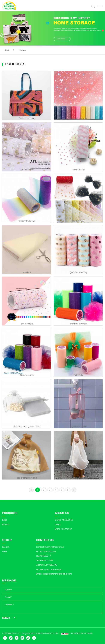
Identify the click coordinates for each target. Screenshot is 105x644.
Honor (58, 524)
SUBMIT (6, 618)
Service (6, 547)
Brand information (63, 529)
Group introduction (64, 520)
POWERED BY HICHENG (82, 633)
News (5, 551)
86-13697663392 (48, 551)
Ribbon (22, 50)
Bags (7, 50)
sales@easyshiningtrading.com (57, 574)
